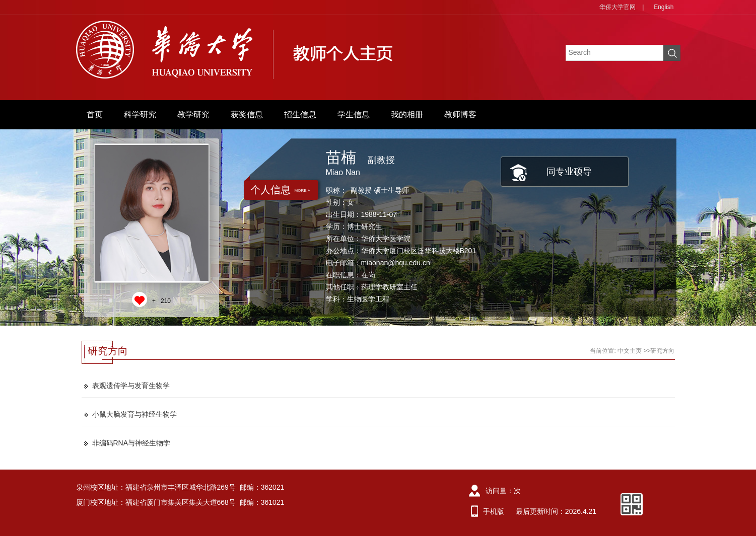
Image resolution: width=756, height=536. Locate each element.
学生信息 (354, 114)
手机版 (494, 511)
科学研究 (140, 114)
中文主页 (630, 351)
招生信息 (300, 114)
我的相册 (407, 114)
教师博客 (460, 114)
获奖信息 (247, 114)
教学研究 (193, 114)
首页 (95, 114)
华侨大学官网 (617, 7)
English (664, 7)
